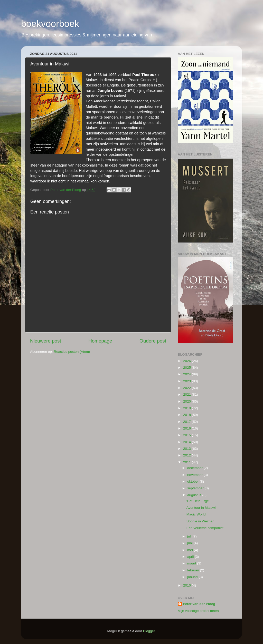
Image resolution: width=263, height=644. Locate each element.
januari (193, 577)
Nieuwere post (46, 341)
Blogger (149, 631)
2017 (187, 422)
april (191, 557)
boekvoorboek (50, 24)
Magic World (196, 514)
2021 (187, 394)
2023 (187, 381)
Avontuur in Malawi (201, 508)
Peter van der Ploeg (199, 604)
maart (192, 563)
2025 (187, 368)
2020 (187, 401)
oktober (194, 481)
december (195, 468)
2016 (187, 428)
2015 (187, 435)
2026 (187, 361)
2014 (187, 442)
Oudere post (153, 341)
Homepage (100, 341)
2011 (187, 462)
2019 (187, 408)
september (196, 488)
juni (190, 543)
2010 (187, 585)
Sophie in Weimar (200, 521)
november (195, 475)
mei (191, 550)
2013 (187, 449)
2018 (187, 415)
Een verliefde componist (205, 528)
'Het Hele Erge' (198, 501)
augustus (195, 495)
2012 (187, 455)
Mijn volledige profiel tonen (198, 611)
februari (194, 570)
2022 (187, 388)
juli (190, 536)
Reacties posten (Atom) (72, 352)
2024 (187, 374)
